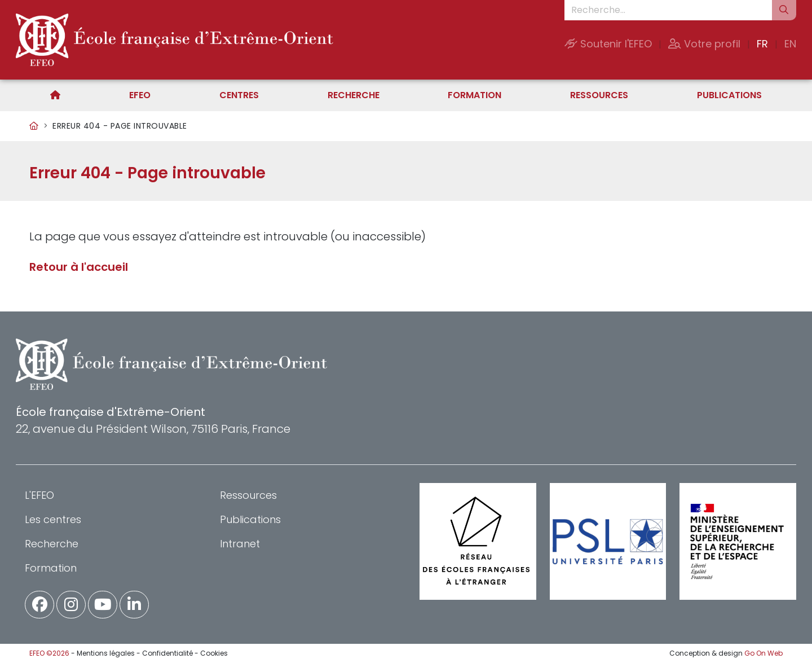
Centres (239, 95)
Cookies (214, 653)
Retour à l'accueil (79, 267)
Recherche (354, 95)
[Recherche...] (668, 10)
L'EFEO (39, 495)
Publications (729, 95)
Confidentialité (167, 653)
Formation (475, 95)
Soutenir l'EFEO (608, 44)
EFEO (140, 95)
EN (790, 44)
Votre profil (704, 44)
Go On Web (764, 653)
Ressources (599, 95)
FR (762, 44)
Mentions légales (106, 653)
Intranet (240, 544)
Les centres (53, 519)
